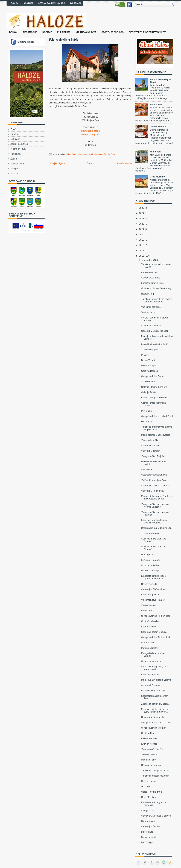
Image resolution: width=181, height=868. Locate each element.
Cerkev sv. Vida (149, 584)
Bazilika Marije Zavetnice (154, 398)
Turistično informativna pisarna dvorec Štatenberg (157, 300)
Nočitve (47, 32)
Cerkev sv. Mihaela (151, 445)
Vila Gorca (146, 469)
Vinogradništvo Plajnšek (153, 456)
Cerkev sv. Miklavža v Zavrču (156, 816)
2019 (141, 240)
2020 (141, 234)
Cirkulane (15, 139)
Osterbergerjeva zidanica (154, 475)
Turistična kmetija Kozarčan (155, 770)
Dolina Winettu (158, 127)
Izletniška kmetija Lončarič (154, 344)
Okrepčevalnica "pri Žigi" (154, 728)
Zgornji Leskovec (19, 144)
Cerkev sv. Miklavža (151, 326)
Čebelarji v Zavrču (150, 826)
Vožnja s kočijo (149, 810)
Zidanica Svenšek (150, 533)
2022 (141, 224)
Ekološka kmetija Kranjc (153, 690)
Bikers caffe (147, 832)
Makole (14, 174)
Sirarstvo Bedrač (150, 754)
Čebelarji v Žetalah (151, 451)
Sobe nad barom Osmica (154, 632)
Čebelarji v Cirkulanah (152, 717)
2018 (141, 245)
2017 (141, 251)
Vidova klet (156, 104)
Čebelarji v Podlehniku (152, 491)
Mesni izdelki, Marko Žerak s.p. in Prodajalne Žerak (157, 497)
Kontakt (28, 3)
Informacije (30, 32)
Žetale (14, 159)
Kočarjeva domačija (151, 560)
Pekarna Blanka (149, 738)
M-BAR (145, 355)
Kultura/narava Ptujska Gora (91, 154)
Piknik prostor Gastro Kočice (156, 435)
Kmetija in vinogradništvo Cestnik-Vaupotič (154, 521)
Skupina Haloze (26, 42)
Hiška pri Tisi (148, 421)
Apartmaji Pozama (150, 685)
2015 (141, 256)
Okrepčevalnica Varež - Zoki (155, 723)
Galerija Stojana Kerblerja (154, 387)
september (147, 260)
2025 (141, 208)
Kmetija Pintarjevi (150, 675)
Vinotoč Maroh (148, 605)
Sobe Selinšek (148, 627)
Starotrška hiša (64, 40)
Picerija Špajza (149, 366)
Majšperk (15, 169)
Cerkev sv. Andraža (151, 661)
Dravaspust (147, 555)
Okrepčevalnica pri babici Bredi (157, 416)
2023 (141, 218)
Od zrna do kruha (150, 565)
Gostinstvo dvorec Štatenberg (156, 288)
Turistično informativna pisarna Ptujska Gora (157, 428)
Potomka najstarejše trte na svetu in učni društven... (155, 710)
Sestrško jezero (149, 312)
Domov (15, 3)
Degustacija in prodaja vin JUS (157, 528)
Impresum (75, 3)
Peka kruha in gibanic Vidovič (156, 680)
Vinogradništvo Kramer (153, 600)
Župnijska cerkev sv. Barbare (156, 704)
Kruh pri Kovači (149, 744)
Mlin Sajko (156, 152)
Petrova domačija (150, 571)
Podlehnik (15, 154)
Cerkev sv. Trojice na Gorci (155, 485)
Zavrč (13, 129)
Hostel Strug (147, 294)
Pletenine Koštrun (150, 648)
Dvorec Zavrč (148, 821)
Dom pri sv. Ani (149, 781)
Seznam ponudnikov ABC (52, 3)
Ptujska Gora (17, 164)
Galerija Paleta (149, 392)
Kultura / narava (86, 32)
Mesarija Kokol (149, 760)
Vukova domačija (150, 440)
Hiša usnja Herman (151, 765)
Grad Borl (146, 786)
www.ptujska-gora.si (91, 134)
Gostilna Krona (149, 733)
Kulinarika (64, 32)
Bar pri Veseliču (149, 837)
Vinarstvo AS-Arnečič (152, 749)
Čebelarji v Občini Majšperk (155, 331)
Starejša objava (124, 163)
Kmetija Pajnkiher (150, 595)
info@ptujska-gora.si (90, 131)
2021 (141, 229)
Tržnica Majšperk (150, 350)
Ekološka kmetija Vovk (152, 283)
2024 (141, 213)
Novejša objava (57, 163)
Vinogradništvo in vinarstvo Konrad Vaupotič (155, 505)
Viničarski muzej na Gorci (154, 480)
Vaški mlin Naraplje (151, 307)
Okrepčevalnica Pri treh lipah (156, 616)
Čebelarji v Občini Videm (154, 589)
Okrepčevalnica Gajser (153, 376)
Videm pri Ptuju (18, 149)
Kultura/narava (72, 154)
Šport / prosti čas (113, 32)
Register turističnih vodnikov (147, 32)
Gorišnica (15, 134)
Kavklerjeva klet (149, 272)
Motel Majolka (148, 642)
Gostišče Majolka (150, 621)
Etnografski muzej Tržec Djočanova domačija (153, 577)
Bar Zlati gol (147, 842)
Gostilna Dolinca (149, 371)
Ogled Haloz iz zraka (152, 792)
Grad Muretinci (158, 177)
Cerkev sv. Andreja (151, 278)
